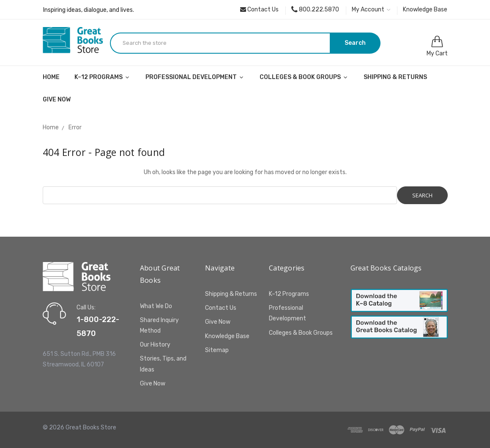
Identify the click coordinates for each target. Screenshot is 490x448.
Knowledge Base (425, 10)
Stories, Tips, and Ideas (163, 364)
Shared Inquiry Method (159, 325)
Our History (155, 345)
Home (51, 77)
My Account (371, 10)
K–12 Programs (103, 77)
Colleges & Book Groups (304, 77)
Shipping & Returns (395, 77)
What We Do (156, 306)
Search (355, 43)
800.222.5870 (315, 10)
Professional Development (195, 77)
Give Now (57, 100)
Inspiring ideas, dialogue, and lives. (89, 10)
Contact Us (259, 10)
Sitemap (217, 350)
